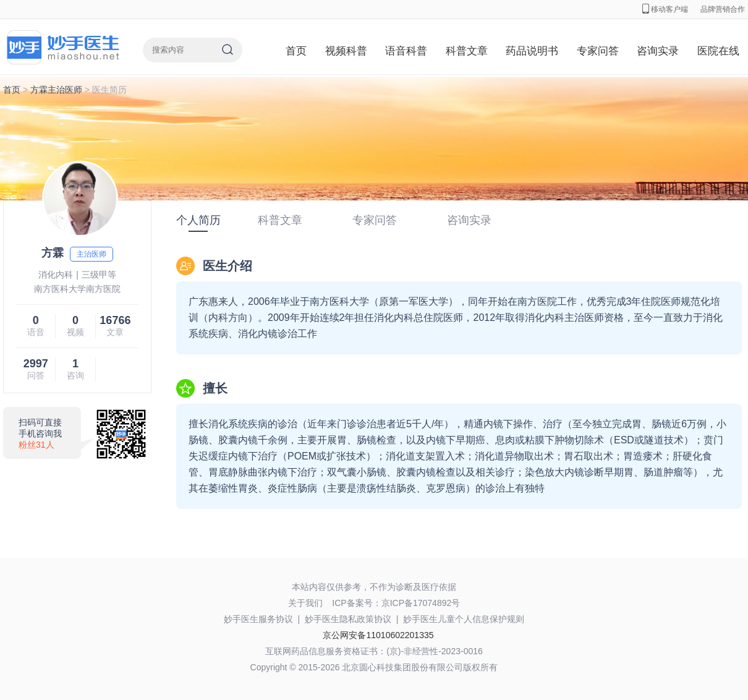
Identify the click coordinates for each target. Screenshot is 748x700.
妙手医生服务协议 (258, 619)
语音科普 (406, 51)
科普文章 (467, 51)
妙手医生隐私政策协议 (348, 619)
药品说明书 (532, 51)
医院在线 (718, 51)
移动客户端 (665, 9)
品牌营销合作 (723, 9)
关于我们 (305, 603)
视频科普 (346, 51)
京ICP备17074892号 (421, 603)
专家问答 (598, 51)
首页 (296, 51)
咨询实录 (658, 51)
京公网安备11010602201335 (378, 635)
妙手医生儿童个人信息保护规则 (464, 619)
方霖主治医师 (56, 90)
